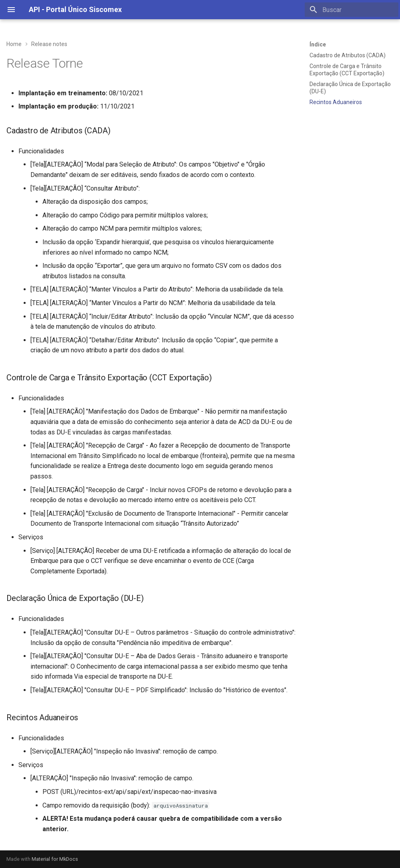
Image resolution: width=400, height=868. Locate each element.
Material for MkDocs (55, 859)
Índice (318, 44)
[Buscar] (352, 10)
